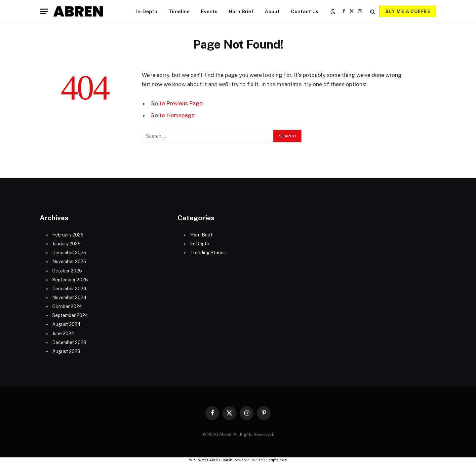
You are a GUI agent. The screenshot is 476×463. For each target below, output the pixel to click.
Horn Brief (241, 11)
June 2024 (63, 334)
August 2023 (66, 351)
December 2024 (69, 289)
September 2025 (70, 280)
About (272, 11)
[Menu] (44, 11)
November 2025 (69, 262)
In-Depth (147, 11)
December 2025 (69, 253)
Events (209, 11)
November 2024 (69, 298)
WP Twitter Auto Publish (211, 460)
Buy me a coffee (408, 11)
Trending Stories (208, 253)
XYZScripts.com (273, 460)
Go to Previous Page (176, 103)
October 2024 (67, 306)
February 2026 (68, 235)
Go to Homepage (172, 115)
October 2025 (67, 271)
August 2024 (66, 324)
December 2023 (69, 342)
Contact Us (305, 11)
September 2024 (70, 315)
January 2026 (66, 244)
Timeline (179, 11)
